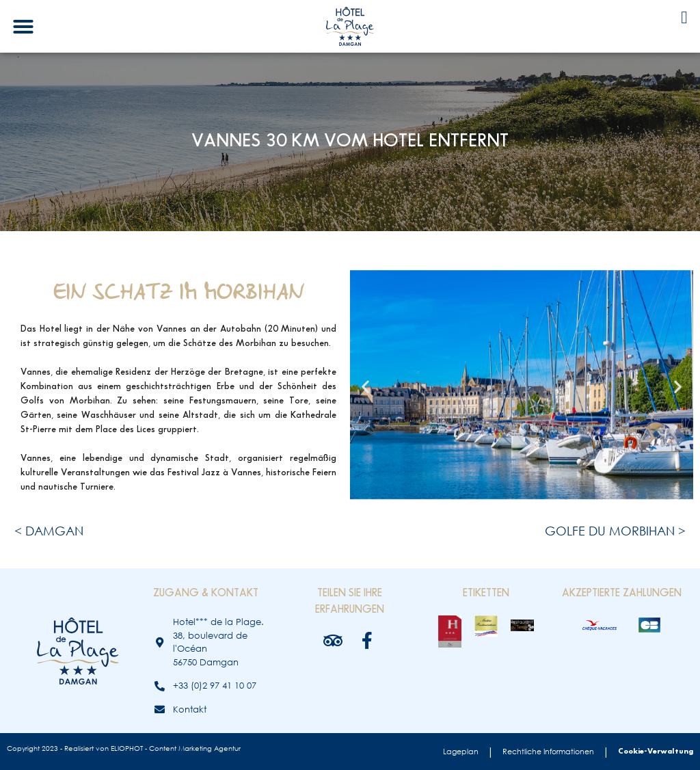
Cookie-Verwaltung (656, 752)
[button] (23, 27)
